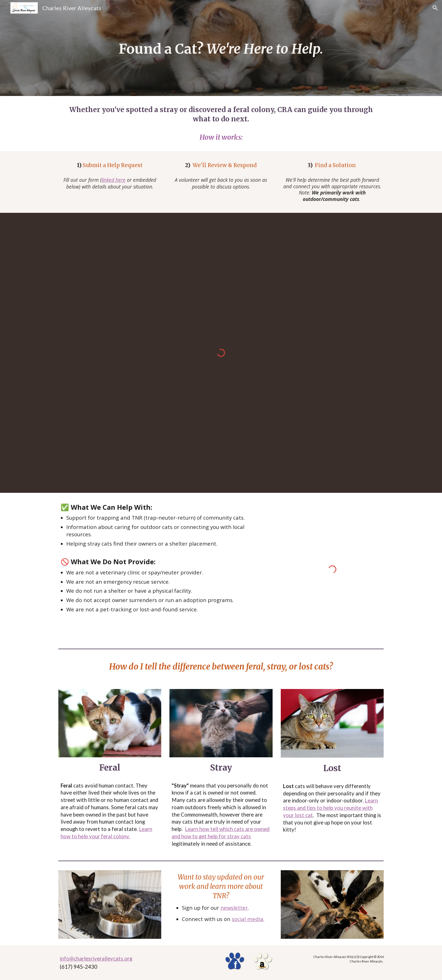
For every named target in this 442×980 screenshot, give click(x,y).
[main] (221, 48)
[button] (435, 8)
